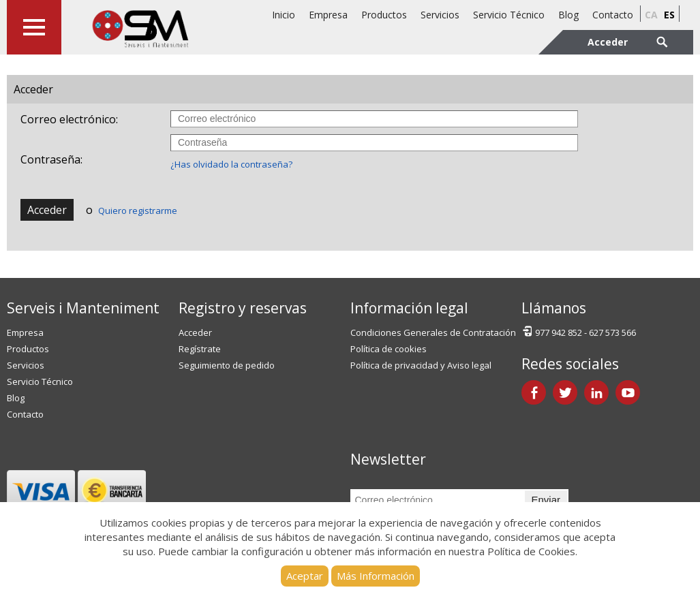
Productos (384, 15)
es (669, 15)
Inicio (284, 15)
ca (651, 15)
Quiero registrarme (138, 211)
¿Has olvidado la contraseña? (231, 164)
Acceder (47, 210)
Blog (568, 15)
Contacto (613, 15)
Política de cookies (389, 349)
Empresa (328, 15)
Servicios (440, 15)
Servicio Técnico (509, 15)
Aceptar (305, 576)
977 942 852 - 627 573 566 (579, 331)
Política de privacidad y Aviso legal (421, 365)
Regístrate (200, 349)
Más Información (376, 576)
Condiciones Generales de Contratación (433, 332)
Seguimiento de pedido (227, 365)
